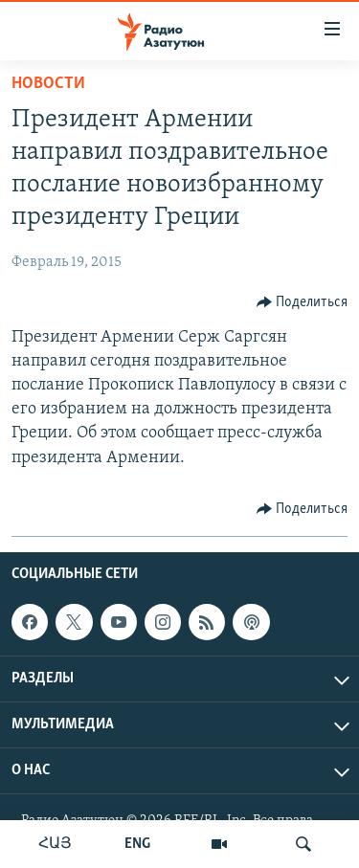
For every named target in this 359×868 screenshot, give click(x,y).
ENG (137, 844)
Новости (48, 84)
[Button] (303, 302)
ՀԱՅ (55, 844)
